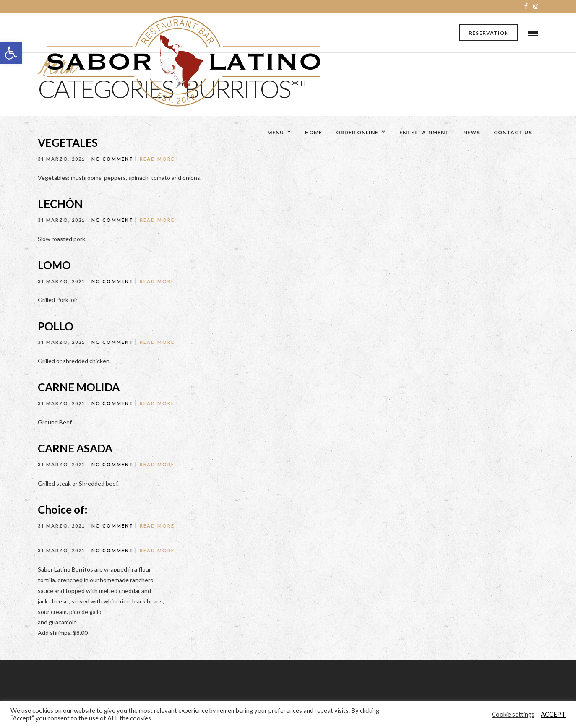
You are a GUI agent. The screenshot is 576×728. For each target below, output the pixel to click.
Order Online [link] (357, 132)
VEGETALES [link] (68, 143)
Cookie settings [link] (513, 714)
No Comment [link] (112, 159)
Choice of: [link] (63, 510)
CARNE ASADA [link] (75, 448)
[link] (11, 53)
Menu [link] (276, 132)
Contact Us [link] (513, 132)
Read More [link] (157, 159)
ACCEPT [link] (553, 714)
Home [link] (314, 132)
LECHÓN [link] (60, 204)
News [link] (472, 132)
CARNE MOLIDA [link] (79, 387)
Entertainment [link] (424, 132)
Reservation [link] (489, 33)
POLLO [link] (56, 326)
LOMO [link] (54, 265)
